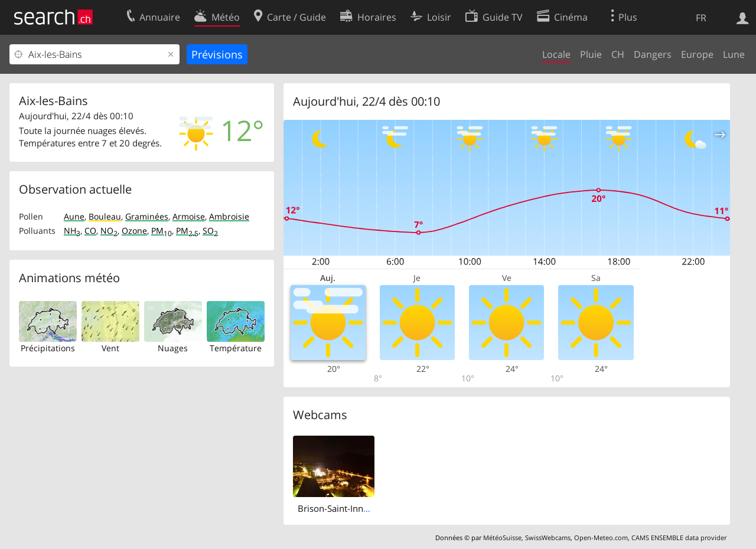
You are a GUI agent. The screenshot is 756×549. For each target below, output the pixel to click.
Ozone (134, 231)
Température (236, 348)
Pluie (591, 54)
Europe (697, 54)
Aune (74, 216)
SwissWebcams (548, 537)
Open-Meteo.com (601, 537)
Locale (556, 54)
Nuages (173, 348)
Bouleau (105, 216)
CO (90, 231)
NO (109, 231)
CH (618, 54)
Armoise (189, 216)
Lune (734, 54)
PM (162, 231)
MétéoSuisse (502, 537)
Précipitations (48, 348)
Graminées (147, 216)
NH (72, 231)
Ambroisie (229, 216)
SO (210, 231)
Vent (110, 348)
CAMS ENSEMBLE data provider (679, 537)
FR (701, 18)
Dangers (653, 54)
